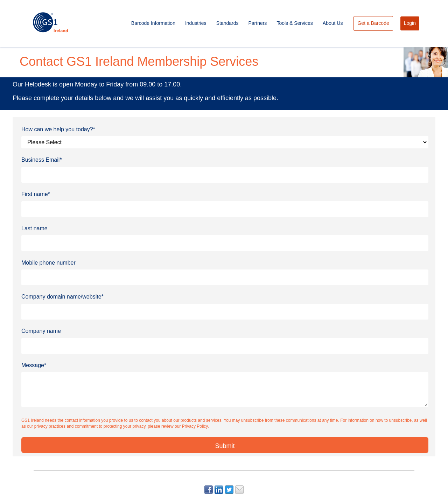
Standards (227, 23)
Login (410, 23)
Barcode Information (153, 23)
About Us (333, 23)
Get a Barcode (373, 23)
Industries (196, 23)
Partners (257, 23)
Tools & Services (295, 23)
